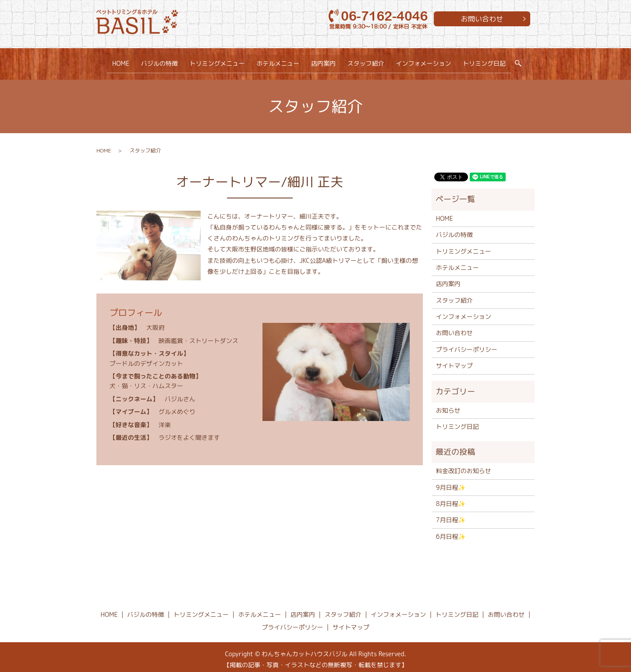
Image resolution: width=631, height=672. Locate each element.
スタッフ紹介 (365, 61)
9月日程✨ (451, 483)
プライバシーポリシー (467, 345)
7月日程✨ (451, 515)
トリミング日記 (482, 61)
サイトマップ (454, 361)
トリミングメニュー (218, 61)
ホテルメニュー (278, 61)
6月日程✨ (451, 532)
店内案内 (323, 61)
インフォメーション (422, 61)
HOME (123, 61)
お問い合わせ (482, 19)
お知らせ (448, 406)
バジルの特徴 (161, 61)
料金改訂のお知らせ (464, 466)
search (519, 62)
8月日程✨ (451, 499)
